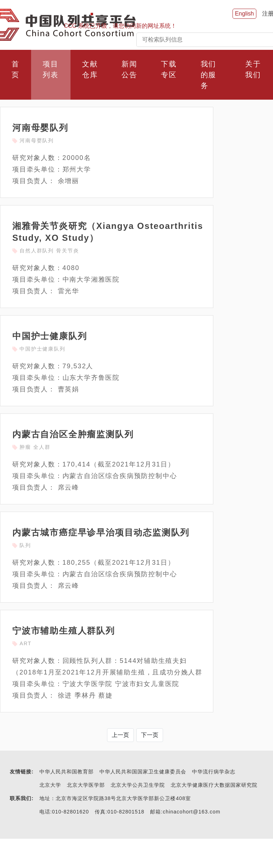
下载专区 (169, 69)
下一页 (150, 735)
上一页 (120, 735)
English (244, 14)
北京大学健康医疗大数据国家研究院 (214, 785)
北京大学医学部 (86, 785)
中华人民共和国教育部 (67, 772)
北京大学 (50, 785)
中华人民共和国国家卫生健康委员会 (143, 772)
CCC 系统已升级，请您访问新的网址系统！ (120, 26)
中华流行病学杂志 (214, 772)
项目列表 (51, 69)
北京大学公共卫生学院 (138, 785)
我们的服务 (209, 75)
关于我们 (253, 69)
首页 (16, 69)
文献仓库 (90, 69)
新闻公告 (129, 69)
